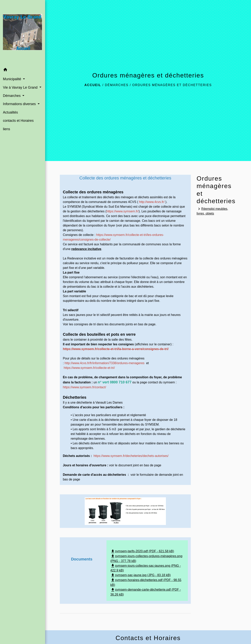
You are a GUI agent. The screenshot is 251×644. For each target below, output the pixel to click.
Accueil (93, 85)
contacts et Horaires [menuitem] (18, 121)
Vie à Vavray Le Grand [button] (21, 87)
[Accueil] (23, 33)
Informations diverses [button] (20, 104)
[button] (23, 70)
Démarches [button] (12, 96)
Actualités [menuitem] (10, 112)
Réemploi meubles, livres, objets (212, 211)
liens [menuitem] (6, 129)
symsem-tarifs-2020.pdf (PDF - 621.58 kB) (142, 551)
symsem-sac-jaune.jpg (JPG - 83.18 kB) (141, 575)
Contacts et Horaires (148, 638)
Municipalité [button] (13, 79)
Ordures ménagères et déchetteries (172, 85)
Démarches (117, 85)
